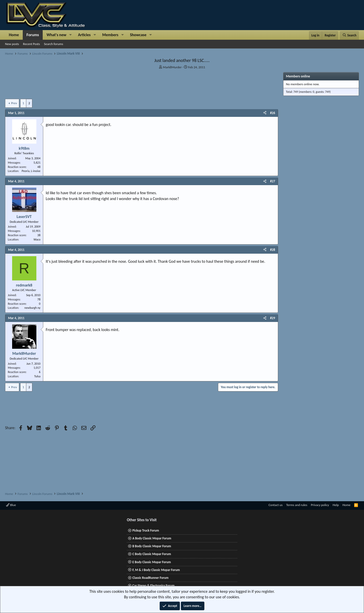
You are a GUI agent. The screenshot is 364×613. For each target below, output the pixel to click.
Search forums (54, 44)
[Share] (265, 113)
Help (336, 505)
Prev (14, 103)
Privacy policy (320, 505)
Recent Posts (31, 44)
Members (110, 35)
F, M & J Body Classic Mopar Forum (156, 570)
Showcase (138, 35)
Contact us (276, 505)
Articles (84, 35)
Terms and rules (297, 505)
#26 (273, 113)
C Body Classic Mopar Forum (152, 554)
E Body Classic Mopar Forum (152, 562)
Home (14, 35)
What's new (56, 35)
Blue (11, 505)
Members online (298, 76)
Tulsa (37, 376)
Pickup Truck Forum (146, 530)
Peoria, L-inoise (31, 171)
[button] (71, 35)
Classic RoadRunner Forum (150, 578)
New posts (12, 44)
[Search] (349, 35)
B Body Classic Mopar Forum (152, 546)
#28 (273, 250)
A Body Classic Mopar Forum (152, 538)
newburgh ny (32, 308)
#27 (273, 181)
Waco (37, 239)
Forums (33, 35)
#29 (273, 318)
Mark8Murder (172, 67)
